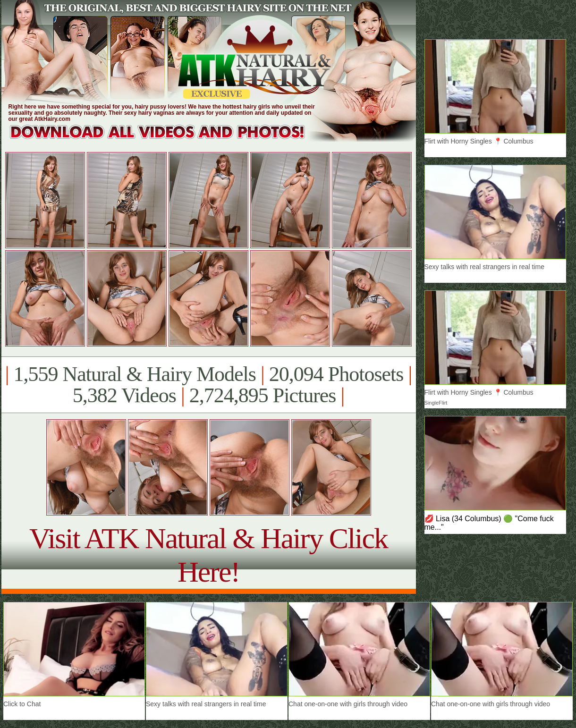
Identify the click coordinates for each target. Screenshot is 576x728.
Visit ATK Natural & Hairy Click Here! (208, 555)
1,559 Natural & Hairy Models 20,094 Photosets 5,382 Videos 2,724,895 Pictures (208, 385)
